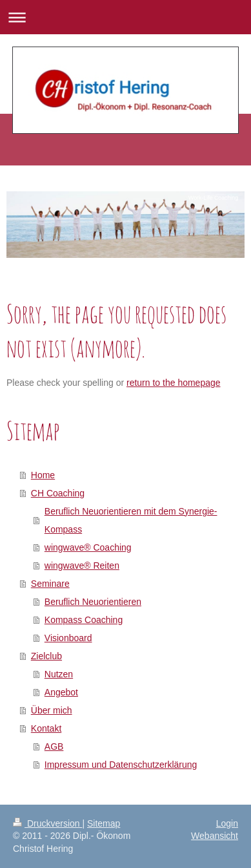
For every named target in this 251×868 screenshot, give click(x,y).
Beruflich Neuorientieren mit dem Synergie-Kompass (131, 520)
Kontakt (46, 728)
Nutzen (59, 674)
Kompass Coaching (84, 620)
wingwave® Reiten (82, 566)
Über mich (52, 710)
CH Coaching (58, 493)
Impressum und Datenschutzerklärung (121, 765)
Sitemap (104, 823)
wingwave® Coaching (88, 547)
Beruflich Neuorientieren (93, 602)
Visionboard (68, 638)
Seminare (50, 584)
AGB (54, 746)
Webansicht (215, 836)
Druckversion (47, 823)
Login (227, 823)
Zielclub (46, 656)
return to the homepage (174, 383)
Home (43, 475)
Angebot (61, 692)
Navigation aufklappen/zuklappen (126, 17)
